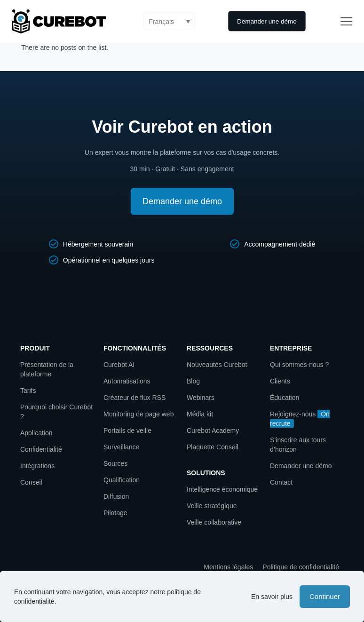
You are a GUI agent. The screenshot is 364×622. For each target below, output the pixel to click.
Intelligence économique (222, 489)
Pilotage (115, 513)
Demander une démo (301, 466)
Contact (281, 482)
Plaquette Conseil (213, 447)
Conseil (31, 482)
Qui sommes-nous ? (299, 365)
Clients (280, 381)
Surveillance (121, 447)
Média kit (200, 414)
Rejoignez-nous (293, 414)
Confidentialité (41, 449)
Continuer (325, 596)
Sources (115, 463)
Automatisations (127, 381)
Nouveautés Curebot (217, 365)
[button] (169, 21)
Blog (193, 381)
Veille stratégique (212, 506)
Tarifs (28, 391)
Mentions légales (228, 567)
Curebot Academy (214, 431)
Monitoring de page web (138, 414)
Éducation (285, 398)
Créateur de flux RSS (135, 398)
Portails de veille (127, 431)
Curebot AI (119, 365)
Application (36, 433)
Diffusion (116, 496)
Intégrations (37, 466)
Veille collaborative (214, 522)
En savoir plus (272, 597)
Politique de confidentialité (301, 567)
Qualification (122, 480)
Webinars (201, 398)
